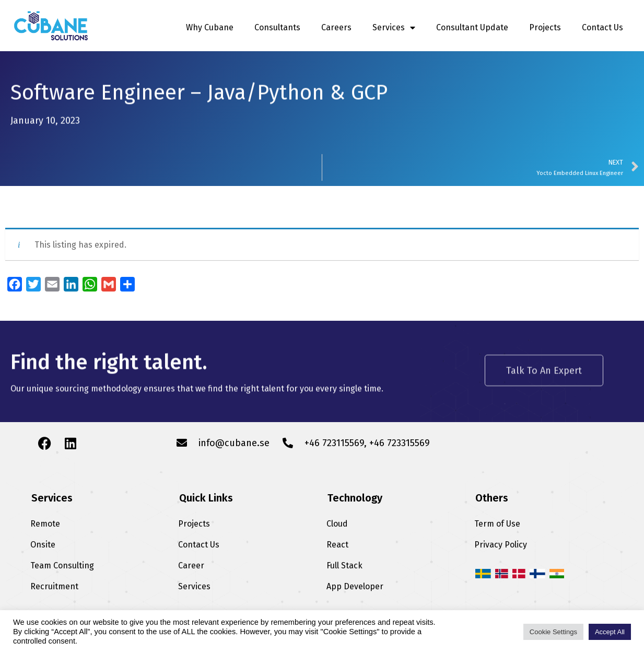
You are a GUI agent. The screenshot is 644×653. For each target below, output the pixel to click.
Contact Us (602, 27)
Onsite (43, 545)
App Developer (355, 586)
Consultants (277, 27)
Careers (336, 27)
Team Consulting (62, 565)
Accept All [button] (610, 632)
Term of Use (497, 524)
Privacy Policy (501, 545)
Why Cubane (210, 27)
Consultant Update (472, 27)
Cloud (337, 524)
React (337, 545)
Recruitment (54, 586)
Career (191, 565)
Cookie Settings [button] (553, 632)
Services (394, 28)
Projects (545, 27)
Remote (45, 524)
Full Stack (344, 565)
